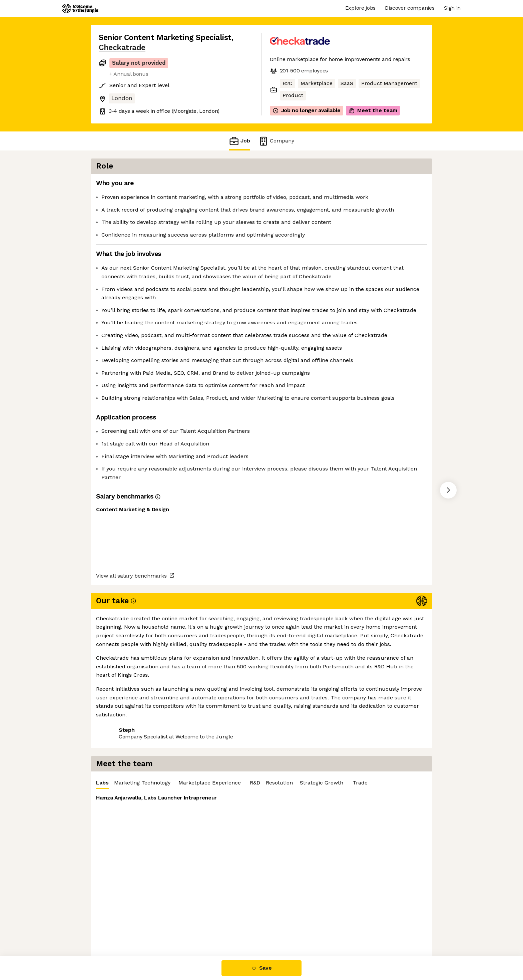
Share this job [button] (117, 747)
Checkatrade (122, 48)
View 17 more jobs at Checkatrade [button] (190, 747)
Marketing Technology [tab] (321, 185)
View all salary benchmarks (131, 721)
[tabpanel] (355, 247)
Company (276, 141)
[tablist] (355, 185)
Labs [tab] (281, 187)
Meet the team (373, 110)
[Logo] (80, 8)
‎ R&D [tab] (433, 185)
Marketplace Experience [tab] (388, 185)
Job (239, 141)
